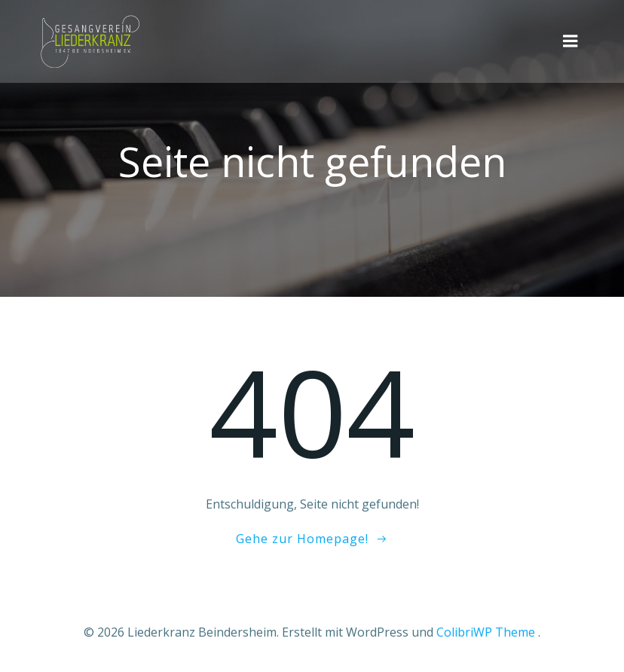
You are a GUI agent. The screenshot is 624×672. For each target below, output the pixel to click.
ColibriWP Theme (486, 632)
